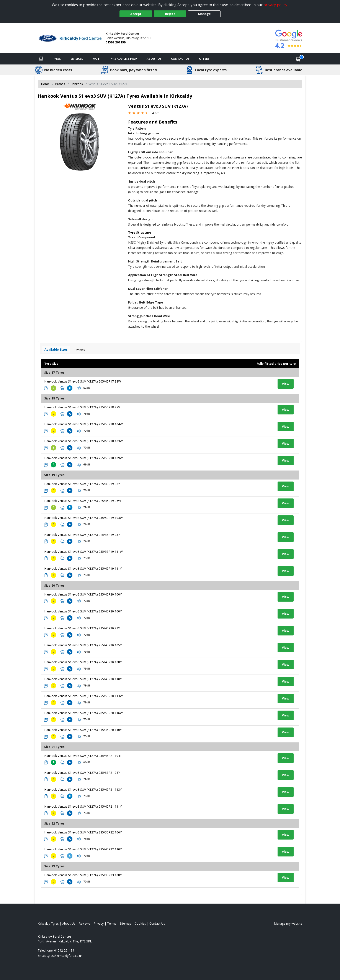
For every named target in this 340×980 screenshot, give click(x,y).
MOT (96, 59)
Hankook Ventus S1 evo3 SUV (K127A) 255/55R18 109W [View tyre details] (83, 458)
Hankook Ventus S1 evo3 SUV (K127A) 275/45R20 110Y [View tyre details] (83, 679)
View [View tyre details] (286, 384)
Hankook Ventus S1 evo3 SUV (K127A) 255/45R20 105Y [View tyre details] (83, 645)
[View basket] (298, 59)
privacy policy (275, 5)
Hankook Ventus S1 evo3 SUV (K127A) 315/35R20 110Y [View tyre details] (83, 730)
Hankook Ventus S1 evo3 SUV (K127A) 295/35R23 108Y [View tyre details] (83, 875)
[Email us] (65, 956)
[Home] (41, 59)
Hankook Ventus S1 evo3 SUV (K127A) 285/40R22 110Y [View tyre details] (83, 849)
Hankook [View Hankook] (77, 84)
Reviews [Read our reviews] (84, 923)
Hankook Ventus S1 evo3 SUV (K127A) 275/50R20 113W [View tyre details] (83, 696)
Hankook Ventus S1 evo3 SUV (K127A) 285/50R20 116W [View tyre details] (83, 713)
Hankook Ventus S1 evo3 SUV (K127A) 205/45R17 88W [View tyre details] (83, 381)
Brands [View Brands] (60, 84)
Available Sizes (56, 349)
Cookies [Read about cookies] (140, 923)
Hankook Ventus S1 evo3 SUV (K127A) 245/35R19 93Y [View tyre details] (82, 535)
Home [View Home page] (45, 84)
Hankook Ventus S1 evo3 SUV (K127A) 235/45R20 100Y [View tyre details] (83, 594)
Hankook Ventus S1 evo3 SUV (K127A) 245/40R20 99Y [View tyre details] (82, 628)
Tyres (57, 59)
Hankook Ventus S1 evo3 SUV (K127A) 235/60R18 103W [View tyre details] (83, 441)
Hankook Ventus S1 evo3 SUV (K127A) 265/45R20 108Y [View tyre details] (83, 662)
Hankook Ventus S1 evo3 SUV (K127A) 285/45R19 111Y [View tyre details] (83, 568)
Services (77, 59)
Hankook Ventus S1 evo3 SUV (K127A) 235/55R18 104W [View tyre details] (83, 424)
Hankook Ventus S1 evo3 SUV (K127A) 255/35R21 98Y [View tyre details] (82, 773)
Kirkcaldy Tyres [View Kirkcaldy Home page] (48, 923)
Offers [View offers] (204, 59)
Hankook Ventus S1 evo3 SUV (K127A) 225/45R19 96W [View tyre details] (83, 501)
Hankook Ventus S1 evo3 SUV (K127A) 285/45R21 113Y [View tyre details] (83, 789)
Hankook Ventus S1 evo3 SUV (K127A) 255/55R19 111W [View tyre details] (83, 552)
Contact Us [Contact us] (180, 59)
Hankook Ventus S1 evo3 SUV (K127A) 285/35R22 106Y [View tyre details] (83, 832)
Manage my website (288, 923)
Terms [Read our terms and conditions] (112, 923)
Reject (170, 14)
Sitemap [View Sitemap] (125, 923)
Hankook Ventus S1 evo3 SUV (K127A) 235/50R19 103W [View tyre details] (83, 518)
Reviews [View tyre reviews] (79, 350)
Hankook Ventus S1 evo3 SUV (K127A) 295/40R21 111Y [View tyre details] (83, 806)
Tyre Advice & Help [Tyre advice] (123, 59)
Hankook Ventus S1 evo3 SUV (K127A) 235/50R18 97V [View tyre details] (82, 407)
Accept (136, 14)
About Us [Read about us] (69, 923)
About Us (154, 59)
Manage (204, 14)
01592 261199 (116, 42)
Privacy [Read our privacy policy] (99, 923)
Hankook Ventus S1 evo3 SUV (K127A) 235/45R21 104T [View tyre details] (83, 756)
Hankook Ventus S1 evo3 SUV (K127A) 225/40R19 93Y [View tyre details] (82, 484)
